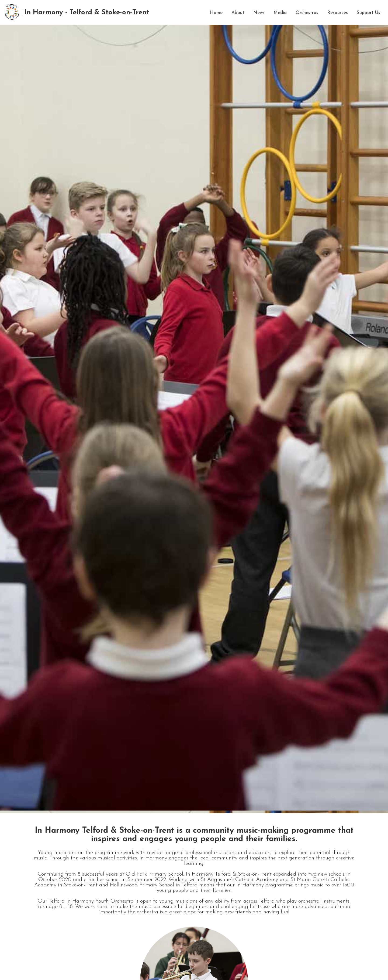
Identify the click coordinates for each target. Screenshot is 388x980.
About (238, 13)
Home (216, 13)
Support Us (368, 13)
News (259, 13)
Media (280, 13)
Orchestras (307, 13)
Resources (337, 13)
